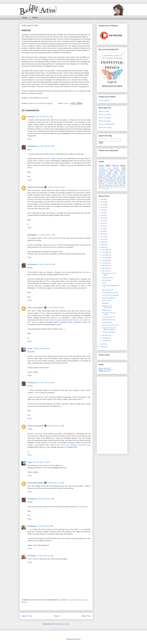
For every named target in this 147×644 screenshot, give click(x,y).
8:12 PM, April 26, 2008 (56, 426)
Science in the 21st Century (110, 325)
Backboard (105, 303)
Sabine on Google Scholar (107, 124)
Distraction (113, 182)
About (35, 18)
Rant (124, 185)
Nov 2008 (105, 252)
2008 (102, 247)
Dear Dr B (113, 187)
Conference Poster (108, 278)
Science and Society (109, 168)
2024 (102, 205)
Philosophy (117, 178)
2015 (102, 229)
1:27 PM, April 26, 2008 (56, 308)
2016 (102, 226)
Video (101, 166)
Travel (105, 182)
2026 (102, 199)
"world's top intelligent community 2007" (75, 445)
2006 (102, 347)
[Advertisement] (112, 415)
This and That (106, 300)
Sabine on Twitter (104, 111)
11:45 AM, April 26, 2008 (46, 235)
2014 (102, 231)
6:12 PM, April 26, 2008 (46, 383)
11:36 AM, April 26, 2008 (56, 187)
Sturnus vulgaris (50, 158)
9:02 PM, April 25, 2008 (44, 117)
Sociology (103, 189)
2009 (102, 245)
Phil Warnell (32, 146)
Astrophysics (103, 170)
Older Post (86, 616)
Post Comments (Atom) (61, 624)
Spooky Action (106, 280)
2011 (102, 239)
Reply (30, 139)
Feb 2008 (105, 338)
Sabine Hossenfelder (36, 187)
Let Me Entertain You (108, 317)
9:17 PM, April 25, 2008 (46, 146)
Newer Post (27, 616)
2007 (102, 344)
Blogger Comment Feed (106, 370)
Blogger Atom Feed (104, 368)
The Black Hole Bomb (109, 332)
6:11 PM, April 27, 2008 (41, 462)
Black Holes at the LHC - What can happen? (109, 329)
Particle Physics (119, 174)
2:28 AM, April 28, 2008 (46, 499)
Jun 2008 (105, 266)
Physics (115, 166)
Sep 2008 (105, 258)
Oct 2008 (105, 255)
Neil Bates (31, 117)
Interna (66, 103)
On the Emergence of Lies (110, 293)
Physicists (102, 185)
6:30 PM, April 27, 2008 (56, 483)
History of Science (114, 185)
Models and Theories (108, 320)
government (53, 245)
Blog (121, 182)
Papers (118, 170)
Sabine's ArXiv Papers (105, 128)
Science (102, 180)
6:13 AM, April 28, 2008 (45, 526)
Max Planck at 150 (108, 290)
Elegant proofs (106, 310)
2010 (102, 242)
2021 (102, 213)
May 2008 (106, 268)
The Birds (82, 507)
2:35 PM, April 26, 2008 (41, 348)
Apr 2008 (105, 271)
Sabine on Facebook (105, 118)
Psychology (123, 187)
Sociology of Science (106, 184)
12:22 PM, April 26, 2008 (46, 264)
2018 (102, 221)
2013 (102, 234)
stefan (30, 348)
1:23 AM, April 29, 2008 (45, 556)
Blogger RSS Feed (104, 371)
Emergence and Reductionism (107, 307)
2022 (102, 210)
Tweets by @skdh (104, 100)
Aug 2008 (105, 260)
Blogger (78, 639)
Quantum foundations (118, 180)
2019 (102, 218)
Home (25, 18)
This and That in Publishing (110, 295)
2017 (102, 223)
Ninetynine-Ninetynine (109, 298)
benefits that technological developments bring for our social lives (67, 320)
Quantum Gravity (105, 172)
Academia (107, 176)
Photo (120, 184)
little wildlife (33, 559)
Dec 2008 (105, 250)
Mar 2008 (105, 335)
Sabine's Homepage (105, 121)
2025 (102, 202)
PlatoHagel (32, 526)
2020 (102, 215)
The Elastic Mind (107, 322)
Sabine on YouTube (105, 114)
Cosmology (121, 176)
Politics (104, 187)
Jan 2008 (105, 341)
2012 (102, 237)
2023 (102, 207)
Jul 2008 (105, 263)
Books (105, 178)
